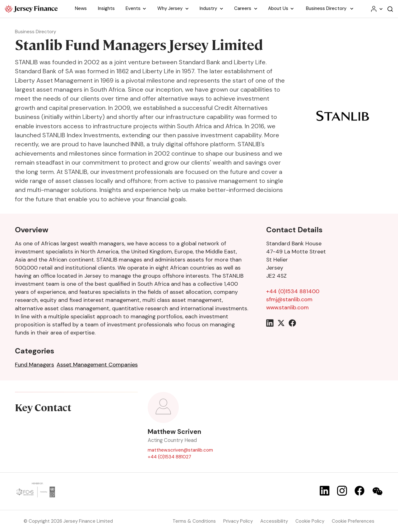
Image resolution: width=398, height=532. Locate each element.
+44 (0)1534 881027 (169, 457)
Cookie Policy (310, 521)
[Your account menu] (376, 9)
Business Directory (37, 32)
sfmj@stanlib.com (289, 299)
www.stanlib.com (287, 307)
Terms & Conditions (194, 521)
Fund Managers (35, 365)
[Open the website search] (390, 9)
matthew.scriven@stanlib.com (180, 450)
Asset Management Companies (97, 365)
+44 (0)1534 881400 (293, 291)
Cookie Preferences (353, 521)
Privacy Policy (238, 521)
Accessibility (274, 521)
